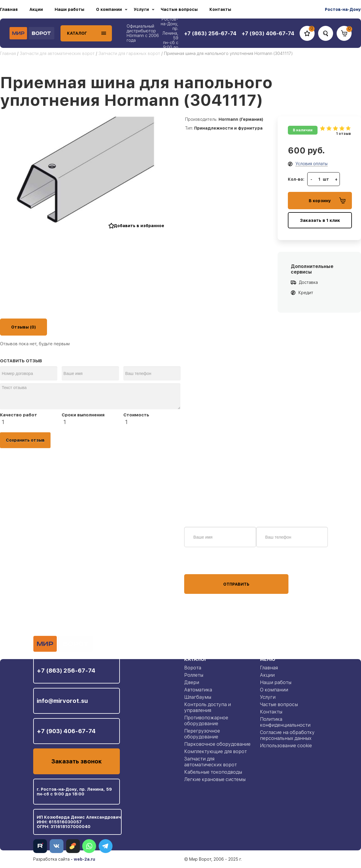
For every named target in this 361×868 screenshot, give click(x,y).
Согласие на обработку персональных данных (287, 735)
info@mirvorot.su (62, 701)
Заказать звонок (77, 761)
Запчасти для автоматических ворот (57, 53)
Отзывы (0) (23, 327)
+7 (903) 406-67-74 (66, 731)
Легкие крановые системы (215, 779)
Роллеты (194, 675)
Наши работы (69, 9)
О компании (109, 9)
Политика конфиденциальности (285, 722)
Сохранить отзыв (25, 440)
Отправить (236, 584)
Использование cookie (286, 746)
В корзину (327, 201)
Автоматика (198, 690)
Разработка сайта (51, 859)
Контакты (220, 9)
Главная (9, 9)
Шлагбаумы (198, 697)
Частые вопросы (179, 9)
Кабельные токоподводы (213, 772)
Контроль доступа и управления (208, 707)
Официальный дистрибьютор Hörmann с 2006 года (143, 33)
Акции (36, 9)
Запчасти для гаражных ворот (129, 53)
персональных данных (206, 563)
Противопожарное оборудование (206, 721)
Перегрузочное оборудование (202, 734)
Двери (192, 682)
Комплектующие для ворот (215, 751)
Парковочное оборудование (217, 744)
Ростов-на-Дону (343, 9)
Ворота (193, 668)
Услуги (141, 9)
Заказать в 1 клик (320, 220)
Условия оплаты (312, 164)
